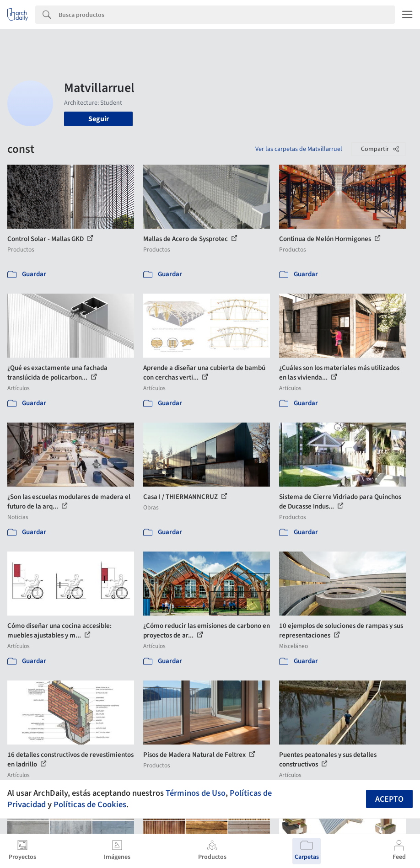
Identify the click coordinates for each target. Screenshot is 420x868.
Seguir (99, 119)
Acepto (389, 799)
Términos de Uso (196, 793)
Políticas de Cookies (90, 804)
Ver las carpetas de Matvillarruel (299, 149)
